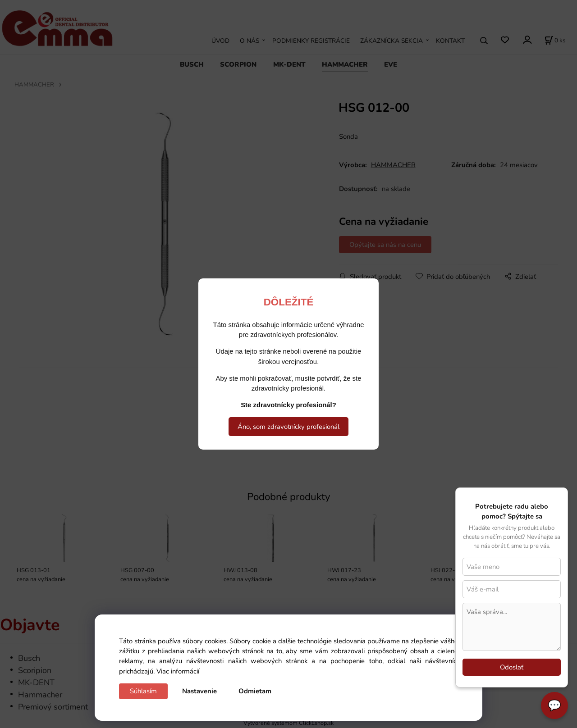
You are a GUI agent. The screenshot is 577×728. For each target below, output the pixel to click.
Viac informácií (178, 671)
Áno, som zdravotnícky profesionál (288, 427)
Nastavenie (199, 691)
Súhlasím (143, 691)
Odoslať (512, 667)
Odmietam (255, 691)
